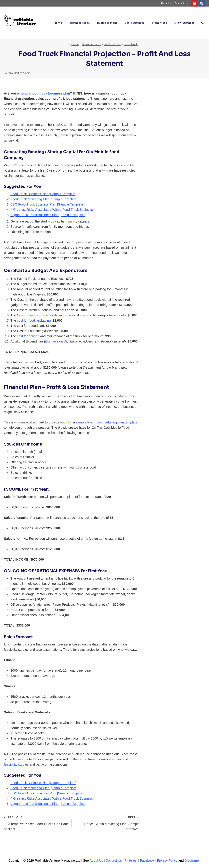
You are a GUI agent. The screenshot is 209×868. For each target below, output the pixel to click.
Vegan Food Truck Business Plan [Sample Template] (48, 215)
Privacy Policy (167, 860)
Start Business (135, 23)
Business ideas (80, 23)
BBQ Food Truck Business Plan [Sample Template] (47, 204)
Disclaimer (192, 860)
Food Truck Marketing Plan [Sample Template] (44, 199)
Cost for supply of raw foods (37, 315)
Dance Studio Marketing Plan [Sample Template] (107, 823)
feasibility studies (16, 764)
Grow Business (185, 23)
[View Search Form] (202, 23)
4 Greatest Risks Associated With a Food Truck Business (52, 210)
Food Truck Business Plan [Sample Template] (43, 194)
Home (58, 23)
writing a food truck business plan (43, 93)
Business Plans (107, 23)
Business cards (56, 341)
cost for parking (28, 336)
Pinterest (131, 860)
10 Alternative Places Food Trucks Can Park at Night (36, 823)
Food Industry (112, 44)
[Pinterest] (194, 3)
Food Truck (131, 44)
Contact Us (181, 3)
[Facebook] (202, 3)
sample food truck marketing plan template (107, 422)
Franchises (160, 23)
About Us (166, 3)
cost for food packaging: (34, 320)
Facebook (147, 860)
